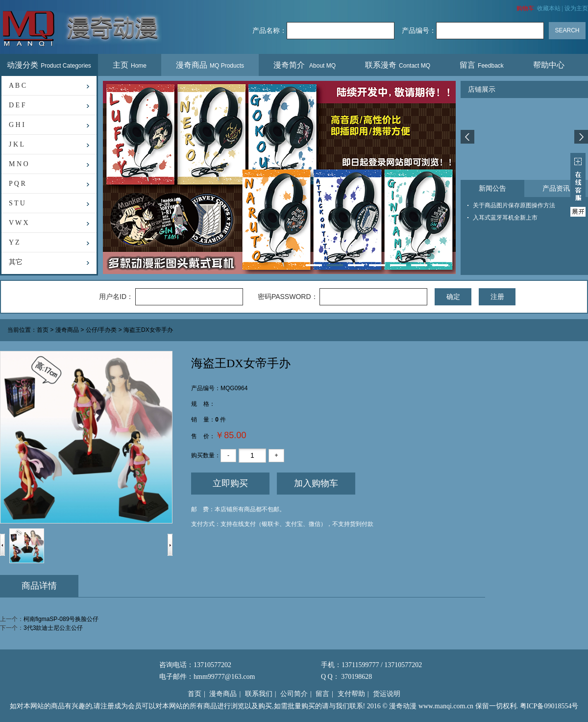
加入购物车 (316, 483)
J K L (16, 144)
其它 (16, 262)
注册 (497, 297)
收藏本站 (549, 8)
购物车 (525, 8)
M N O (19, 164)
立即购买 (230, 483)
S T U (17, 203)
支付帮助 (351, 694)
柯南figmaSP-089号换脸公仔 (61, 619)
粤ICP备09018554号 (549, 706)
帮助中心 (550, 65)
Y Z (14, 242)
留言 (482, 65)
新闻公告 (492, 188)
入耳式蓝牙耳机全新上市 (505, 218)
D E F (17, 105)
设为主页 (576, 8)
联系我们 (259, 694)
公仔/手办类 (101, 330)
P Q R (17, 184)
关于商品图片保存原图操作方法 (514, 205)
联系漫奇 (398, 65)
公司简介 (294, 694)
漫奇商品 (210, 65)
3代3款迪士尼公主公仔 (53, 628)
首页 (43, 330)
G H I (17, 125)
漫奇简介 (305, 65)
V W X (19, 223)
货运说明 (387, 694)
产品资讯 (556, 188)
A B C (17, 86)
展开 (578, 185)
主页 (130, 65)
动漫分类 (49, 65)
